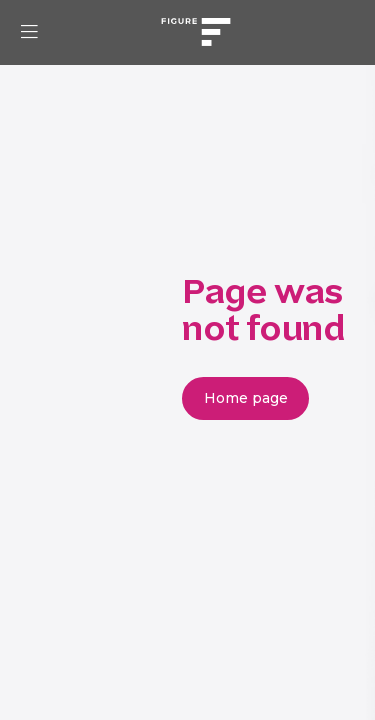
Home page (246, 398)
